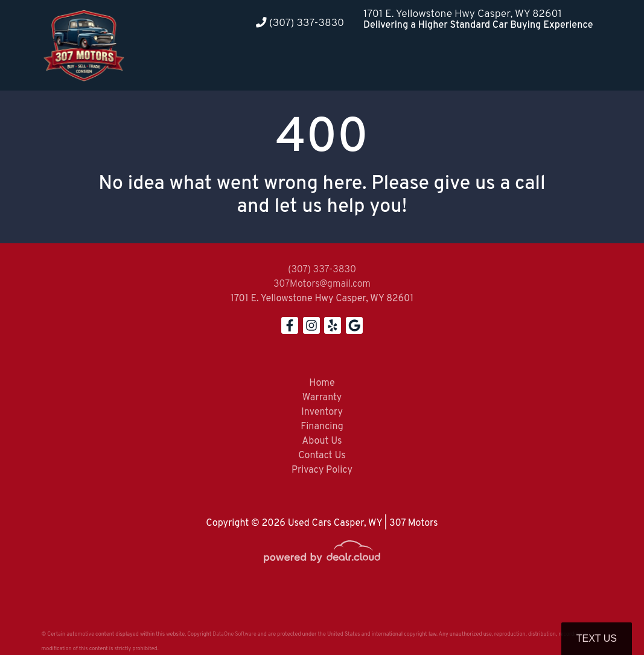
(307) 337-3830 (300, 23)
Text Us (597, 638)
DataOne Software (234, 634)
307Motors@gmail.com (322, 284)
